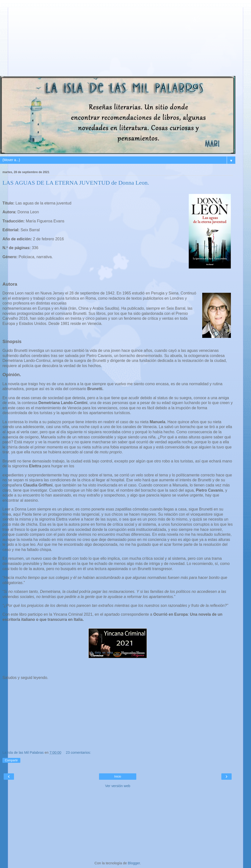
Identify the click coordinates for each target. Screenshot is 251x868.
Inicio (118, 777)
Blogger (134, 863)
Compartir (11, 760)
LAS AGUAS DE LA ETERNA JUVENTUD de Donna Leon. (76, 183)
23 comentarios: (78, 753)
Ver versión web (118, 786)
